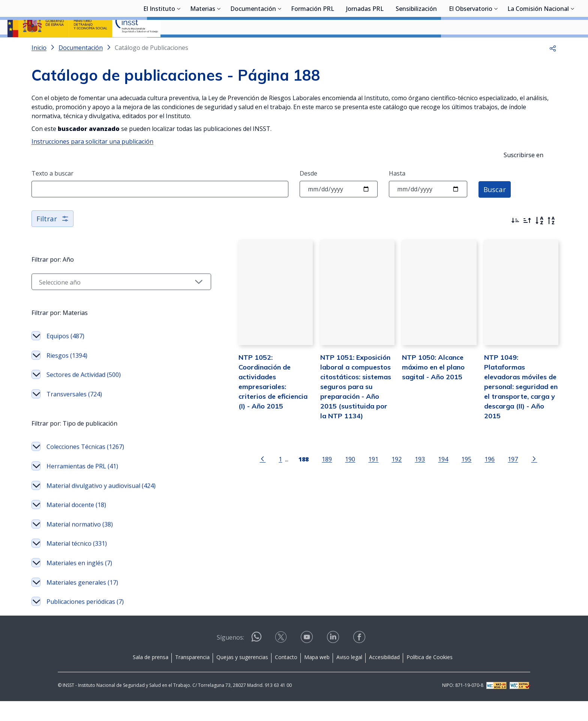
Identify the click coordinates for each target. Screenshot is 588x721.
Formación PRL (313, 47)
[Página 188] (280, 496)
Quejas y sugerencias (242, 677)
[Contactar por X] (282, 659)
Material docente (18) (76, 525)
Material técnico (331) (77, 563)
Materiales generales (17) (82, 602)
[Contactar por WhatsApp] (256, 660)
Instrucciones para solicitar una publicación (92, 161)
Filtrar (53, 238)
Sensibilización (416, 47)
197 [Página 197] (489, 497)
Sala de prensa (151, 677)
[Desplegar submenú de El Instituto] (179, 46)
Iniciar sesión (552, 17)
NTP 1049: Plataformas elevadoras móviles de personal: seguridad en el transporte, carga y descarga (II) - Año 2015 (512, 414)
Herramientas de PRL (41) (82, 486)
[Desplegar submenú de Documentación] (280, 46)
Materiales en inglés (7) (79, 583)
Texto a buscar (52, 193)
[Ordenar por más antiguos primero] (527, 240)
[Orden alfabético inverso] (551, 240)
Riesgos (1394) (67, 376)
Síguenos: (230, 657)
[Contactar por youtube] (307, 659)
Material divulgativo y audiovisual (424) (101, 506)
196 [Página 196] (466, 497)
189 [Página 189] (303, 497)
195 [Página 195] (442, 497)
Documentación (253, 47)
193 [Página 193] (396, 497)
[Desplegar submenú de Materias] (219, 46)
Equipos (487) (65, 356)
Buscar (496, 209)
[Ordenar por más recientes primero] (515, 240)
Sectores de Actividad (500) (84, 395)
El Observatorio (471, 47)
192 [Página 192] (373, 497)
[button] (553, 68)
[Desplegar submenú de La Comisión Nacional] (573, 46)
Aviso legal (349, 677)
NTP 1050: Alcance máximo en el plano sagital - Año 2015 (409, 404)
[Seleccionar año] (97, 302)
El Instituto (159, 47)
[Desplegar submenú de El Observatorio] (496, 46)
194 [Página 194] (419, 497)
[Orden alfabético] (539, 240)
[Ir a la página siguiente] (510, 496)
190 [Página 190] (326, 497)
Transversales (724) (74, 414)
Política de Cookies (430, 677)
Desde (308, 193)
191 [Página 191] (349, 497)
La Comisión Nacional (538, 47)
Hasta (397, 193)
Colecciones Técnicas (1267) (85, 467)
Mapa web (317, 677)
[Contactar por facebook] (360, 659)
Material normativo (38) (80, 544)
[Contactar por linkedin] (334, 659)
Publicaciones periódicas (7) (85, 622)
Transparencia (192, 677)
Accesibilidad (384, 677)
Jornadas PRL (365, 47)
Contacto (286, 677)
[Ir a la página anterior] (238, 496)
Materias (203, 47)
